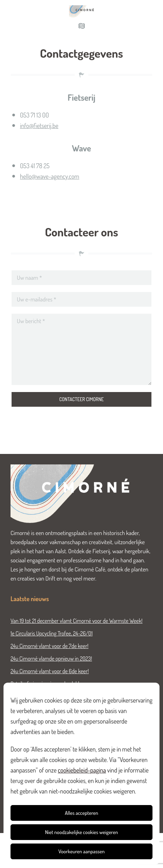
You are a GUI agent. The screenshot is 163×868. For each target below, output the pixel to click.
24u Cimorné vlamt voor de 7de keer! (49, 646)
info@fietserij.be (39, 126)
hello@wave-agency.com (50, 176)
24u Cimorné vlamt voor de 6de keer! (50, 671)
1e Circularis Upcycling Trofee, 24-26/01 (52, 633)
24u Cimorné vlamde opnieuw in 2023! (51, 659)
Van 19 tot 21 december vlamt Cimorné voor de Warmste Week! (76, 621)
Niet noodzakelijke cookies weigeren (82, 832)
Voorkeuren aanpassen (81, 851)
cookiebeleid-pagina (82, 770)
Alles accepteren (81, 813)
